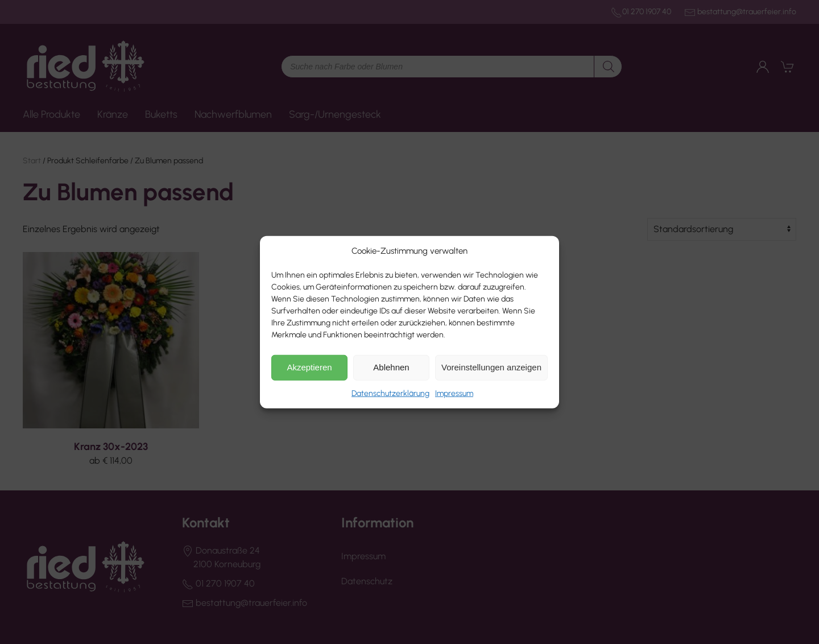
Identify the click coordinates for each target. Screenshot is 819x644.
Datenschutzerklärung (390, 393)
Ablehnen (391, 367)
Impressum (454, 393)
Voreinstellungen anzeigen (491, 367)
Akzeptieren (309, 367)
